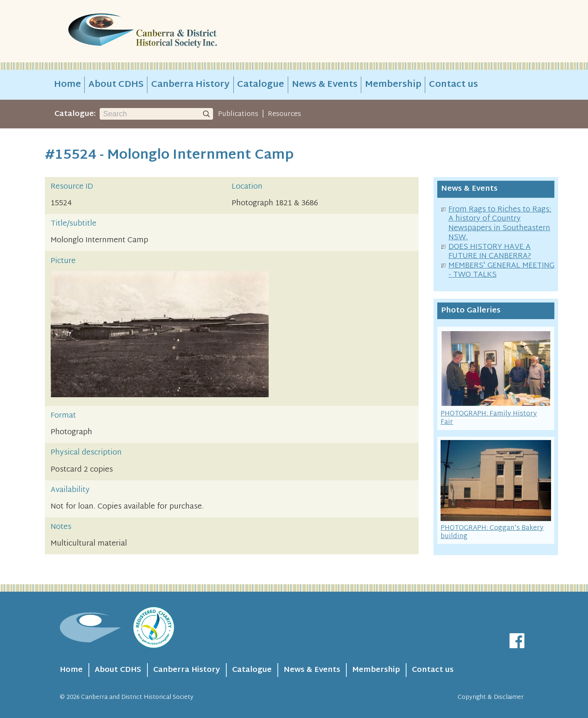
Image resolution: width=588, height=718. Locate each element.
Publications (238, 114)
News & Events (325, 85)
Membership (393, 85)
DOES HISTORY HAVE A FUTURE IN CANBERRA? (490, 252)
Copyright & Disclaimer (491, 697)
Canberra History (190, 85)
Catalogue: (75, 114)
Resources (284, 114)
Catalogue (261, 85)
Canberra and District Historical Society (137, 697)
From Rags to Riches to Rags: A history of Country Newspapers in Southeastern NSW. (500, 224)
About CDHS (116, 85)
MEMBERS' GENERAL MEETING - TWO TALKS (501, 270)
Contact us (453, 85)
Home (67, 85)
